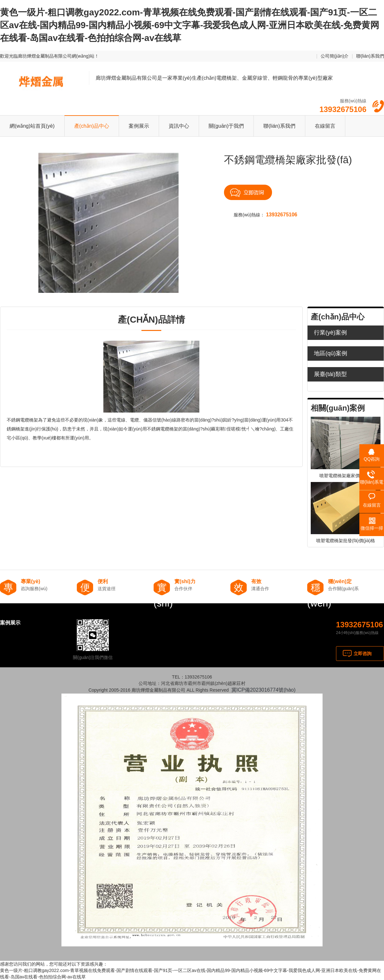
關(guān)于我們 (226, 126)
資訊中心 (179, 126)
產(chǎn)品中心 (92, 126)
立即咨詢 (363, 654)
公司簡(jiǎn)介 (335, 56)
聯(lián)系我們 (370, 56)
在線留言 (325, 126)
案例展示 (139, 126)
